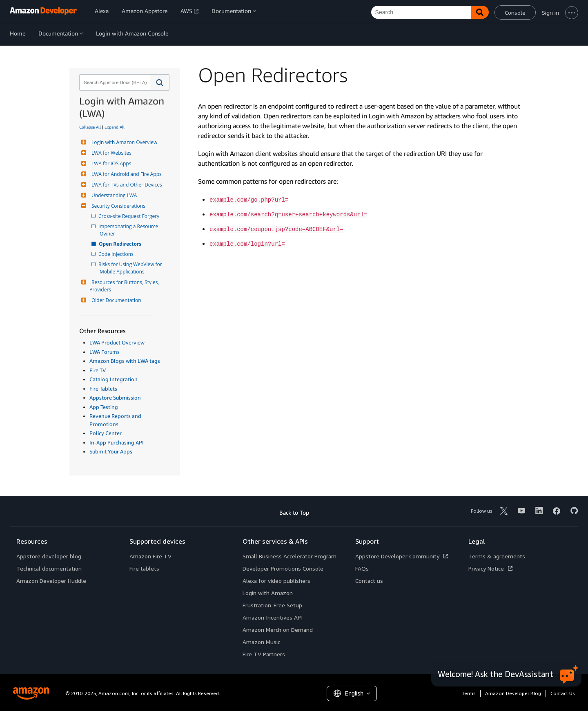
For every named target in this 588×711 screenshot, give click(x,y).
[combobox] (114, 82)
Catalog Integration (114, 379)
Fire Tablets (103, 389)
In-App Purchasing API (117, 442)
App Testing (104, 407)
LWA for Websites (110, 153)
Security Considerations (117, 206)
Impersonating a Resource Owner (129, 230)
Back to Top (294, 512)
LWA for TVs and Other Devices (126, 185)
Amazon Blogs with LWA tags (125, 361)
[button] (160, 82)
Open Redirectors (120, 244)
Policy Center (106, 433)
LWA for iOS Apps (110, 163)
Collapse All (90, 127)
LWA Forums (105, 352)
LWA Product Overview (117, 342)
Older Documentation (115, 300)
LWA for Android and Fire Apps (126, 174)
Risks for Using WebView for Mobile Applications (131, 268)
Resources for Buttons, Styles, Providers (125, 286)
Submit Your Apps (111, 451)
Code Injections (117, 254)
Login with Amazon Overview (123, 142)
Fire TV (98, 370)
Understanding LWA (113, 195)
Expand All (115, 127)
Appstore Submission (115, 398)
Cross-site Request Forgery (129, 216)
